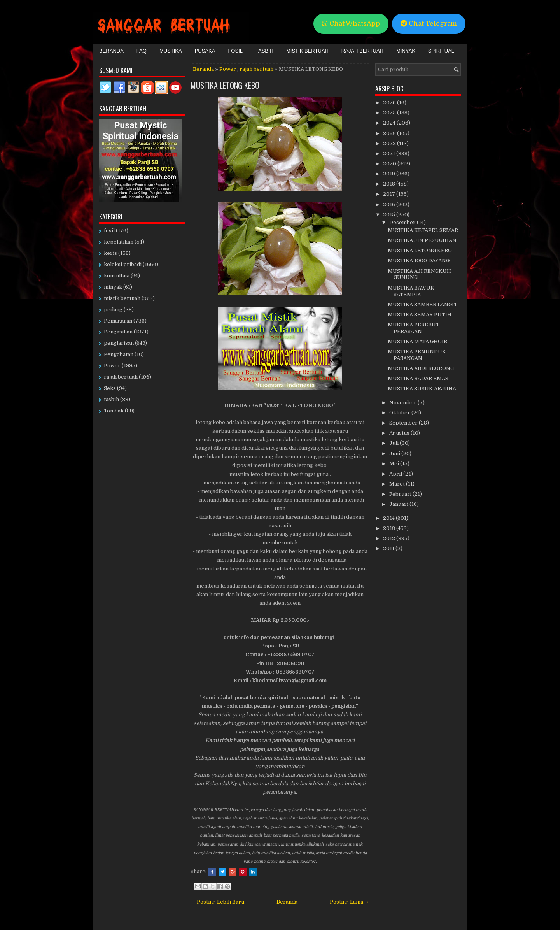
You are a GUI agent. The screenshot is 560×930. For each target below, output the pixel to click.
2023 (390, 133)
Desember (403, 222)
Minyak (406, 51)
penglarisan (119, 343)
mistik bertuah (122, 298)
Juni (395, 454)
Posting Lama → (350, 902)
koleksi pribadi (123, 264)
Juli (395, 443)
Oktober (400, 413)
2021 (390, 154)
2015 (390, 215)
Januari (399, 504)
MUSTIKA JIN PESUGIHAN (422, 240)
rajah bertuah (256, 69)
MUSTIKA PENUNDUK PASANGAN (417, 355)
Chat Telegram (429, 24)
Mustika (171, 51)
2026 (390, 103)
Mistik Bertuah (307, 51)
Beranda (111, 51)
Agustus (400, 433)
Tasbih (264, 51)
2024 (390, 123)
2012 (390, 538)
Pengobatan (119, 354)
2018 (390, 184)
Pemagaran (118, 321)
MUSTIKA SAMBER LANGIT (423, 304)
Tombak (114, 411)
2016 (390, 204)
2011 (389, 548)
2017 (390, 194)
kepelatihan (119, 242)
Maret (398, 484)
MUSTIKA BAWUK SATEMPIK (411, 291)
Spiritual (441, 51)
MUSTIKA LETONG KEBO (225, 85)
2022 (390, 143)
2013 (390, 528)
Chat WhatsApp (351, 24)
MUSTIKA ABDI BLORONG (421, 368)
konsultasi (117, 276)
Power (228, 69)
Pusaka (205, 51)
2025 (390, 113)
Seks (110, 388)
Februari (401, 494)
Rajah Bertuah (362, 51)
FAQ (142, 51)
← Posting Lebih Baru (217, 902)
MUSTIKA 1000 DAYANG (419, 261)
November (403, 403)
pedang (113, 310)
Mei (395, 464)
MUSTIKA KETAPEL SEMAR (423, 230)
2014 (389, 518)
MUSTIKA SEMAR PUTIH (420, 315)
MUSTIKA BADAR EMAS (418, 378)
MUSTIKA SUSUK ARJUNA (422, 389)
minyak (113, 287)
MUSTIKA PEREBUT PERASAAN (414, 328)
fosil (109, 231)
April (396, 474)
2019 (390, 174)
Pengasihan (118, 332)
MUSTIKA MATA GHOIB (417, 341)
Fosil (235, 51)
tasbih (111, 399)
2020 (390, 164)
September (404, 423)
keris (110, 253)
